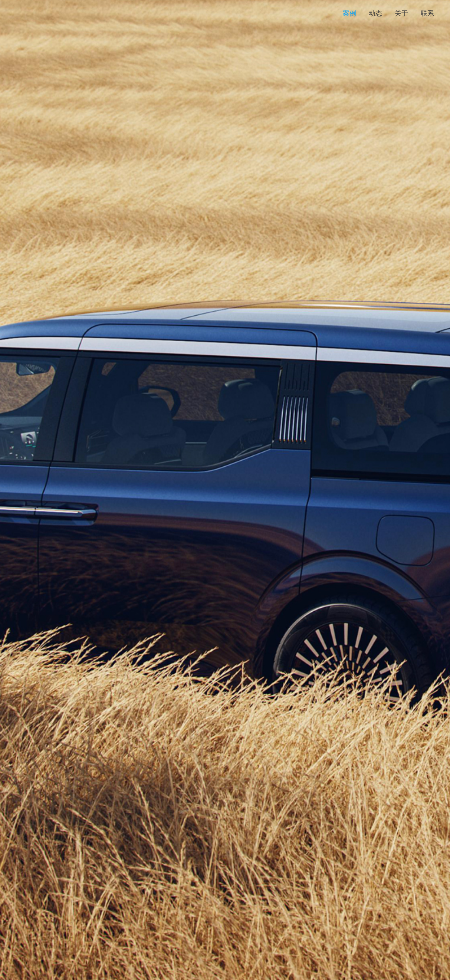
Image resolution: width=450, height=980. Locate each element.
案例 (349, 13)
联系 (427, 13)
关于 (401, 13)
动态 (375, 13)
